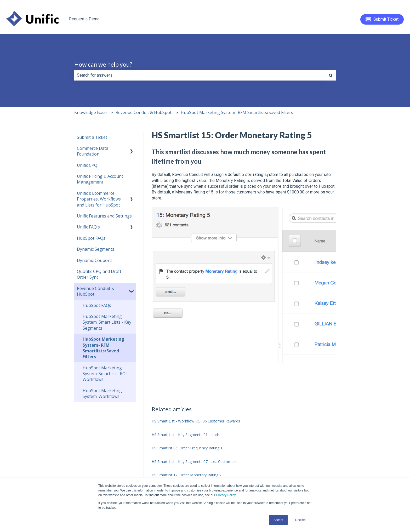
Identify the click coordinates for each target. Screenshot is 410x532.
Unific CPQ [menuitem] (87, 165)
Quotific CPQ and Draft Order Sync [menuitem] (99, 274)
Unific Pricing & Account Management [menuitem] (100, 179)
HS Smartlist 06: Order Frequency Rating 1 (187, 448)
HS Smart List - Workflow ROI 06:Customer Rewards (196, 421)
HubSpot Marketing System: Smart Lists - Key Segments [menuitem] (107, 322)
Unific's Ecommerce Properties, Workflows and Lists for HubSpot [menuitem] (99, 199)
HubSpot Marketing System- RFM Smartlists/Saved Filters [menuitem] (103, 348)
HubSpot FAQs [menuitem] (91, 238)
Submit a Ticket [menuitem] (92, 137)
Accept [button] (278, 520)
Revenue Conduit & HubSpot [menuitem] (96, 291)
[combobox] (200, 75)
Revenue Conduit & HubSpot (144, 112)
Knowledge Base (90, 112)
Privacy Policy (226, 495)
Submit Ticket (382, 19)
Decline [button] (300, 520)
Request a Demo (84, 19)
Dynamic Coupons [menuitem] (95, 260)
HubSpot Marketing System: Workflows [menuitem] (102, 393)
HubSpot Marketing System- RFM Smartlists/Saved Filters (237, 112)
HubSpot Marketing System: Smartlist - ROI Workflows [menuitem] (105, 374)
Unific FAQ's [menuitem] (88, 227)
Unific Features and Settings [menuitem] (104, 216)
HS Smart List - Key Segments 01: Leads (186, 435)
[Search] (331, 75)
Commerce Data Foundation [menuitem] (93, 151)
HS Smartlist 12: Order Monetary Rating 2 (187, 475)
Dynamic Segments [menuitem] (96, 249)
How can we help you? (103, 64)
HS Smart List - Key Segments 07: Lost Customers (194, 462)
